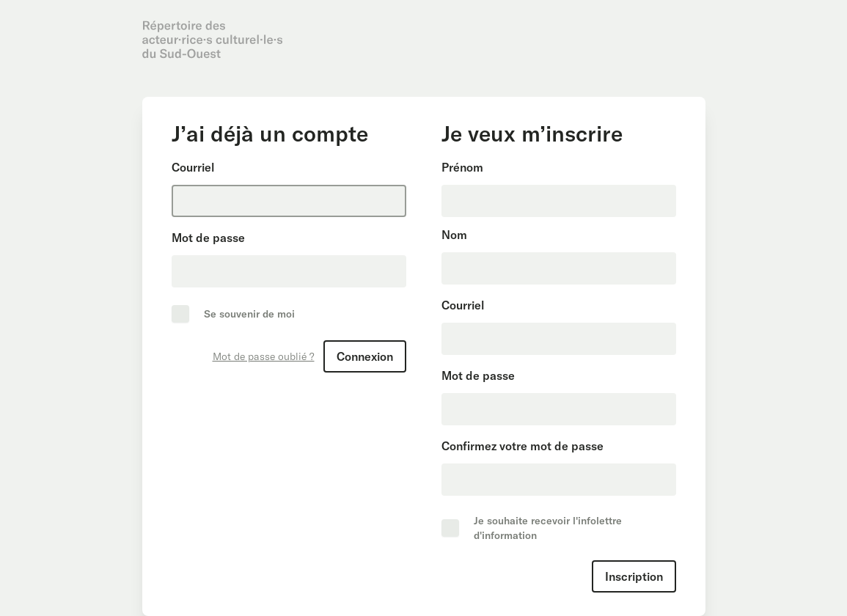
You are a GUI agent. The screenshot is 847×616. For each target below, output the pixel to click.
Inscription (634, 576)
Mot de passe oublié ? (264, 356)
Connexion (365, 356)
